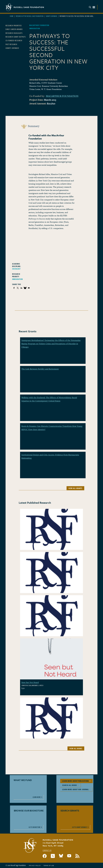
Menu (92, 7)
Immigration (17, 279)
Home (12, 16)
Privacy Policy (35, 865)
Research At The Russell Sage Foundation (30, 16)
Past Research (11, 44)
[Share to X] (18, 288)
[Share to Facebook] (14, 288)
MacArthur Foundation (62, 96)
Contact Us (47, 850)
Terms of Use (49, 865)
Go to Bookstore (35, 827)
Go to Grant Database (80, 827)
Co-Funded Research (14, 40)
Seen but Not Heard (30, 682)
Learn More (37, 797)
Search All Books (70, 785)
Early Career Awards (14, 29)
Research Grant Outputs (16, 37)
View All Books (76, 748)
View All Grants (75, 488)
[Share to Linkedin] (21, 288)
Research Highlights (14, 33)
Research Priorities (14, 25)
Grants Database (51, 16)
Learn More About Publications (76, 781)
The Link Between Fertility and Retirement (40, 369)
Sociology (16, 269)
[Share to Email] (29, 288)
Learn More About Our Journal (75, 789)
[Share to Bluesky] (25, 288)
